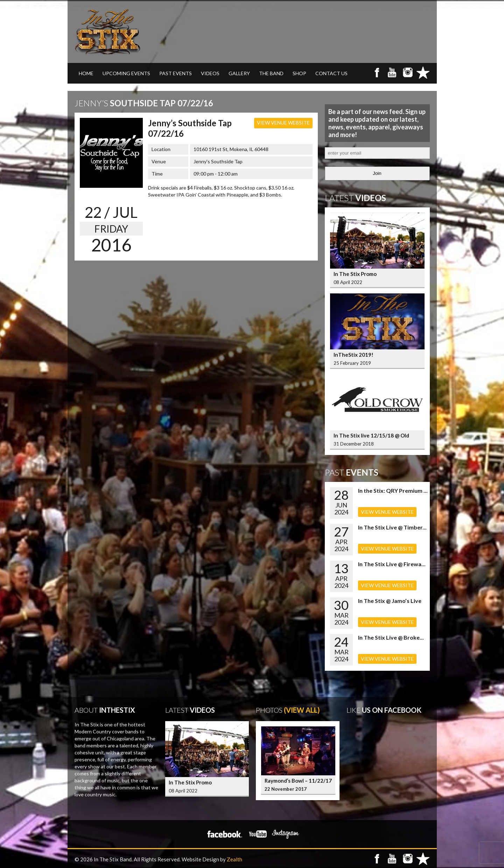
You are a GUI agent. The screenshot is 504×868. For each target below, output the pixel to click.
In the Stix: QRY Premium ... (393, 490)
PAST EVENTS (176, 73)
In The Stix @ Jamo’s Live (390, 601)
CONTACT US (331, 73)
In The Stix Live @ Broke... (391, 637)
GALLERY (239, 73)
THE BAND (271, 73)
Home (86, 73)
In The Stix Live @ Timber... (392, 527)
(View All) (302, 710)
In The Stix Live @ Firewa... (392, 564)
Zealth (234, 859)
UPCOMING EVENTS (126, 73)
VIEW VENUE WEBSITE (283, 123)
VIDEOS (210, 73)
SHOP (299, 73)
